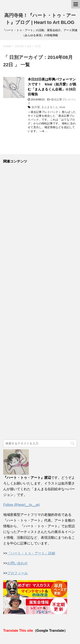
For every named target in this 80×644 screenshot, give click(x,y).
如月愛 (36, 107)
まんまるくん (50, 107)
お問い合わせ (17, 563)
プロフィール (17, 573)
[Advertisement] (40, 302)
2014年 (19, 46)
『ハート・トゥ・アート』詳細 (31, 553)
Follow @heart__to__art (21, 505)
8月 (29, 46)
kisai (62, 107)
